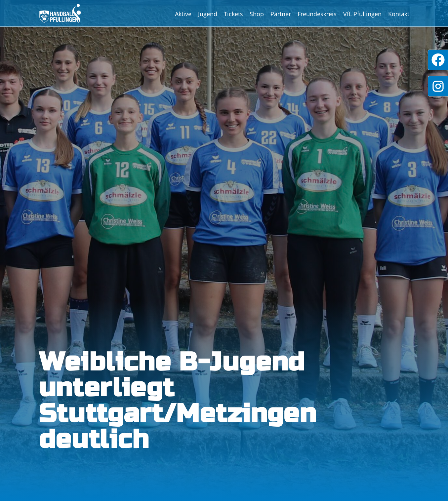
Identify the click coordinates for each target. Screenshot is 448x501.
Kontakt (399, 14)
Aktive (183, 14)
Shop (257, 14)
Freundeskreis (317, 14)
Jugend (208, 14)
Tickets (233, 14)
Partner (281, 14)
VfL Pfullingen (362, 14)
